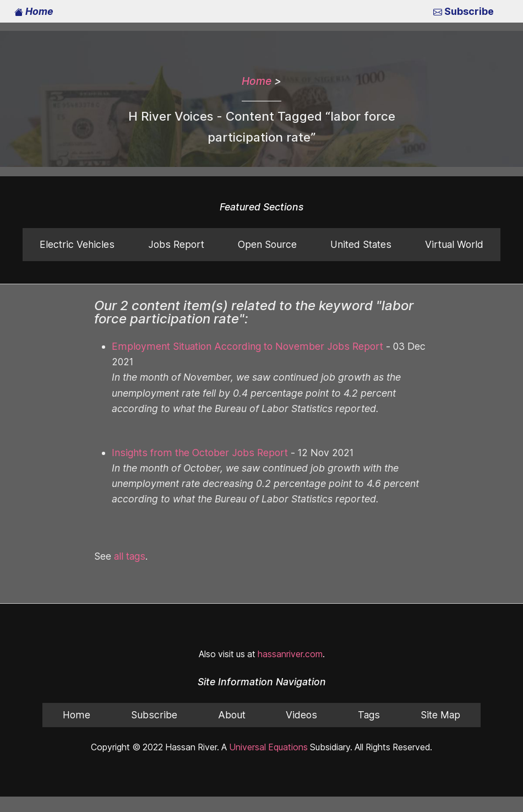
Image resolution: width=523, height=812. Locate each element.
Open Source (266, 245)
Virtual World (454, 245)
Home (34, 12)
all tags (130, 541)
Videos (300, 700)
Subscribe (465, 12)
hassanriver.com (289, 639)
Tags (368, 700)
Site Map (440, 700)
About (231, 700)
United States (361, 245)
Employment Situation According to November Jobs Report (238, 347)
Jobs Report (175, 245)
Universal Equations (266, 732)
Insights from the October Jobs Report (194, 437)
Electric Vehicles (77, 245)
